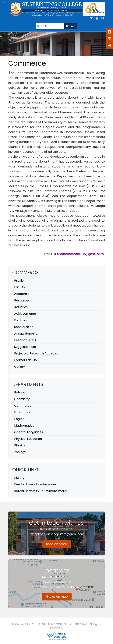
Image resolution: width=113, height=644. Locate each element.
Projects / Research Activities (36, 353)
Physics (20, 445)
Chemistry (22, 399)
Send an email (57, 544)
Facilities (21, 320)
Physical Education (28, 439)
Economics (22, 412)
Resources (22, 300)
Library (19, 478)
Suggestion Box (25, 347)
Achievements (25, 314)
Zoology (20, 452)
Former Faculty (26, 360)
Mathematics (24, 426)
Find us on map (57, 597)
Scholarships (24, 327)
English (19, 419)
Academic (22, 294)
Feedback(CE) (25, 340)
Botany (19, 392)
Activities (21, 307)
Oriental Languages (29, 432)
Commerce (23, 406)
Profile (19, 281)
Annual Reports (26, 334)
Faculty (20, 287)
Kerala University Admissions (35, 484)
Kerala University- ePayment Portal (41, 491)
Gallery (20, 367)
